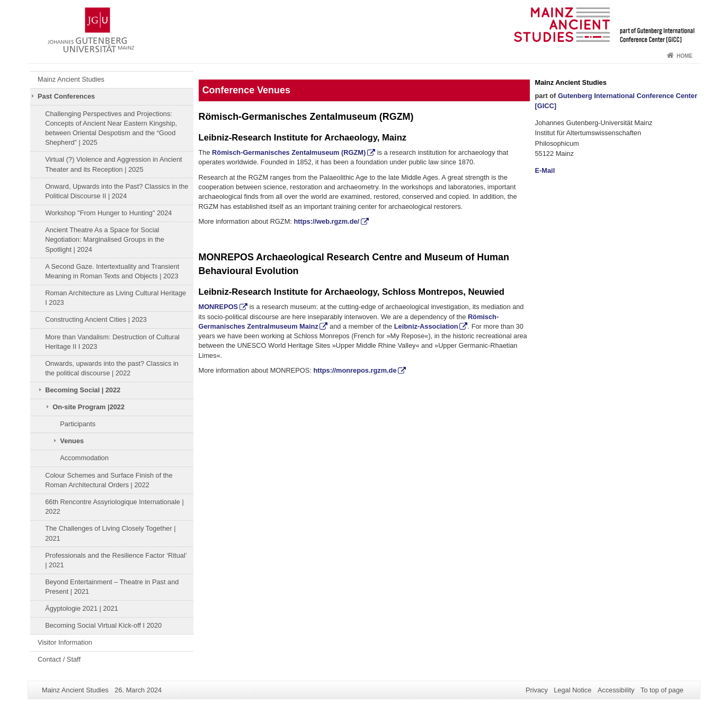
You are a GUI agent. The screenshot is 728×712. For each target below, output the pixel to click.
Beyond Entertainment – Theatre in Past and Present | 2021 (112, 587)
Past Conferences (66, 96)
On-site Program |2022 (88, 407)
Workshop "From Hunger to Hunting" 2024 (108, 213)
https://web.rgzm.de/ (326, 221)
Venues (72, 441)
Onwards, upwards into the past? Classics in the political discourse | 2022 (112, 368)
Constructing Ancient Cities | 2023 (96, 319)
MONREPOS (219, 307)
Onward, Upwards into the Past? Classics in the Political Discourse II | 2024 (117, 191)
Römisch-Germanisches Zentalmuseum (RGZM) (289, 152)
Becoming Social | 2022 (83, 390)
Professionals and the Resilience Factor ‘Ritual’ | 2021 (116, 560)
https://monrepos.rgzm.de (355, 370)
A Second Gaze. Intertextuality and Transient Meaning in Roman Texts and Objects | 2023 (112, 271)
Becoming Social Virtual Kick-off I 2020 (103, 625)
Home (685, 56)
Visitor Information (65, 642)
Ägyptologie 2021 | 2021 (82, 608)
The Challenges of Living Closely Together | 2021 (110, 533)
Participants (78, 424)
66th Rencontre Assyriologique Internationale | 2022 (114, 507)
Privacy (537, 690)
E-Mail (545, 170)
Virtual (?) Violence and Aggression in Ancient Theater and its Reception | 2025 (113, 164)
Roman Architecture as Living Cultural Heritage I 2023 (116, 298)
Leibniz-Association (426, 326)
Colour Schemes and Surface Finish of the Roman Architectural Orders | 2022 (109, 480)
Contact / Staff (59, 659)
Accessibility (616, 690)
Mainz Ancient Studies (71, 79)
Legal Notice (572, 690)
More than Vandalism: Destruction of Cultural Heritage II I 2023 (112, 342)
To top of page (662, 690)
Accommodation (84, 458)
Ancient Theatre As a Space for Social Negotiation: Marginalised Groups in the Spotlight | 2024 (105, 240)
